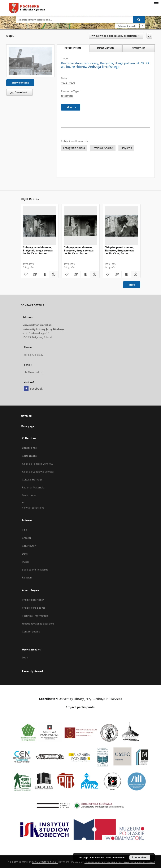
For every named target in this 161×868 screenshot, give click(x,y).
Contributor (29, 546)
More (132, 285)
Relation (27, 578)
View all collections (33, 508)
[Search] (139, 19)
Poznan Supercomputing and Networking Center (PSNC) (120, 862)
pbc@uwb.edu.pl (33, 372)
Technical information (35, 616)
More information (115, 858)
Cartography (29, 456)
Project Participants (34, 608)
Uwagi (26, 562)
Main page (27, 426)
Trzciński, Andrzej (103, 148)
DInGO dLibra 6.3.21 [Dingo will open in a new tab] (45, 862)
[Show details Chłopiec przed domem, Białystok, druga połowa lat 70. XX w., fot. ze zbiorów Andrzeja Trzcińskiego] (135, 274)
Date (25, 554)
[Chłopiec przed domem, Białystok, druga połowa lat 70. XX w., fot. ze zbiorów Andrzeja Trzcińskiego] (121, 226)
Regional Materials (33, 487)
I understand (140, 858)
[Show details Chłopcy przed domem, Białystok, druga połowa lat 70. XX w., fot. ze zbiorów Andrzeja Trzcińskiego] (53, 274)
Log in (26, 657)
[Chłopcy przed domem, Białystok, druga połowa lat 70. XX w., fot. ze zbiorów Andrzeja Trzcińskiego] (40, 226)
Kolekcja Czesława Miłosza (38, 472)
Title (25, 530)
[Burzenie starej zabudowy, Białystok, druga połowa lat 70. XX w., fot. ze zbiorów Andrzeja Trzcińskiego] (30, 61)
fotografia (67, 96)
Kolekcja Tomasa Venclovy (38, 464)
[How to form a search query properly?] (142, 26)
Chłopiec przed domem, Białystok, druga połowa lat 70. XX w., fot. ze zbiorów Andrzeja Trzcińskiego (119, 250)
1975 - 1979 (68, 83)
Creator (27, 538)
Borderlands (29, 448)
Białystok (126, 148)
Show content (20, 83)
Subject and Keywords (35, 570)
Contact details (31, 632)
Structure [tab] (139, 48)
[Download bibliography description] (35, 274)
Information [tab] (106, 48)
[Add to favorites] (149, 36)
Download (18, 92)
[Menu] (156, 3)
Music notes (29, 495)
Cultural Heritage (32, 480)
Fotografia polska (74, 148)
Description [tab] (73, 48)
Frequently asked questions (38, 624)
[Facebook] (26, 389)
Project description (33, 600)
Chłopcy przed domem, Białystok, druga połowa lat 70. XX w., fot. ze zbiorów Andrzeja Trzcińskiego (38, 250)
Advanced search (127, 26)
